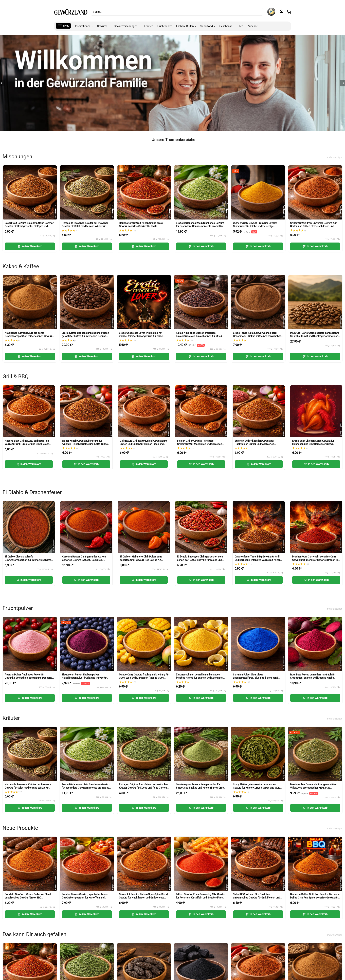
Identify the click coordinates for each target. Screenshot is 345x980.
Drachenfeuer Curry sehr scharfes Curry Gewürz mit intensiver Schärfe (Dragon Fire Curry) (316, 560)
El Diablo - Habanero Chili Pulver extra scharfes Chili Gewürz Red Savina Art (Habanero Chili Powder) (141, 560)
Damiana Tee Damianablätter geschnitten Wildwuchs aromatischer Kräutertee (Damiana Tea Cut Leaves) (313, 788)
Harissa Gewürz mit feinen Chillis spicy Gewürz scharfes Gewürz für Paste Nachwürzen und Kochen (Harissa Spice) (142, 226)
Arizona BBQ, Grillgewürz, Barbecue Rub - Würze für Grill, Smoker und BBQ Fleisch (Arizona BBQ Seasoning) (27, 444)
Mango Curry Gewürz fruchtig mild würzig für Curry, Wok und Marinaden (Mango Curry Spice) (144, 678)
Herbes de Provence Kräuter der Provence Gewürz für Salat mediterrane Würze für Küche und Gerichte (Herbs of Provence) (85, 226)
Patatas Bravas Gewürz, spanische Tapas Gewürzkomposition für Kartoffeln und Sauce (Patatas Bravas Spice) (85, 898)
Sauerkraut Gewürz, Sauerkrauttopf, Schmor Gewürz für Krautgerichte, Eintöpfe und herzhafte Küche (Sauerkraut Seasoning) (29, 226)
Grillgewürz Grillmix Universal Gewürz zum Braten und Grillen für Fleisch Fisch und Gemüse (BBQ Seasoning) (314, 226)
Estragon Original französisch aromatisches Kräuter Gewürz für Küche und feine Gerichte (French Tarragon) (144, 788)
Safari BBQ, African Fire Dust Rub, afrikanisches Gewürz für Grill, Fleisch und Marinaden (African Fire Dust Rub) (256, 898)
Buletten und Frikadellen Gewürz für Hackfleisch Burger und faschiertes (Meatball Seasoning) (254, 444)
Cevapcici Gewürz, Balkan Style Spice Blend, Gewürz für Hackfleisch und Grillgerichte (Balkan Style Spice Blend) (143, 898)
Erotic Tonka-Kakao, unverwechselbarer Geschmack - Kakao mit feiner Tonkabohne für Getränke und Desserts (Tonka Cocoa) (257, 336)
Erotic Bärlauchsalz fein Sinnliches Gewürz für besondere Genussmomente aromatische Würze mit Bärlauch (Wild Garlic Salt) (201, 226)
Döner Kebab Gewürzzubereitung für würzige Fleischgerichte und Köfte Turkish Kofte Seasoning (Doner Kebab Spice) (86, 444)
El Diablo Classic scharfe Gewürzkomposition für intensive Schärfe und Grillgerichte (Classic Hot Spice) (28, 560)
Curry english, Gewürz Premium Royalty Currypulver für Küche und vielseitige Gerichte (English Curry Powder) (255, 226)
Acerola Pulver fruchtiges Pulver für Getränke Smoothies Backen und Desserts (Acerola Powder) (28, 678)
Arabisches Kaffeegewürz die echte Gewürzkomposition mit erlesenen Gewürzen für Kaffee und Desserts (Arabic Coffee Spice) (30, 338)
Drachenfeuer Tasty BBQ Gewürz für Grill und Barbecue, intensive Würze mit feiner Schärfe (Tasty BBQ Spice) (257, 560)
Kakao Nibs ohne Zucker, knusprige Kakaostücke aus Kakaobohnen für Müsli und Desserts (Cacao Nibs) (199, 336)
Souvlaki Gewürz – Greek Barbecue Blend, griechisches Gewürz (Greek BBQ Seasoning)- (28, 898)
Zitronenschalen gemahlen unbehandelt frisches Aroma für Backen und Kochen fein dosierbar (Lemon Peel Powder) (200, 678)
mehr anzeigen (335, 157)
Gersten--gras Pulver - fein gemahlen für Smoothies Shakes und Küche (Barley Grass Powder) (201, 788)
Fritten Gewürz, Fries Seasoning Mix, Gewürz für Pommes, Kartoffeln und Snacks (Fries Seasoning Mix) (201, 898)
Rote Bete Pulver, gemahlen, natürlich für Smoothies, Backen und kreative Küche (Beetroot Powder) (313, 678)
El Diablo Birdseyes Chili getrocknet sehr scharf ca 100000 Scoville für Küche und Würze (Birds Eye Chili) (200, 560)
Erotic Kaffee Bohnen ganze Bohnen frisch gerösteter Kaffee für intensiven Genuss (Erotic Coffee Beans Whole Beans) (85, 336)
